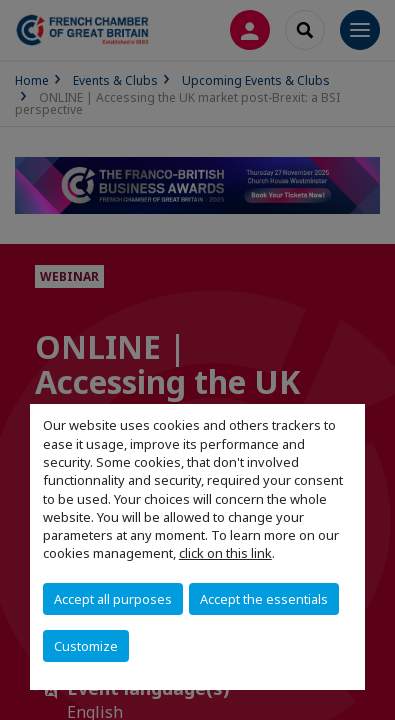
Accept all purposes (113, 599)
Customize (86, 646)
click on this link (225, 553)
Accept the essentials (264, 599)
